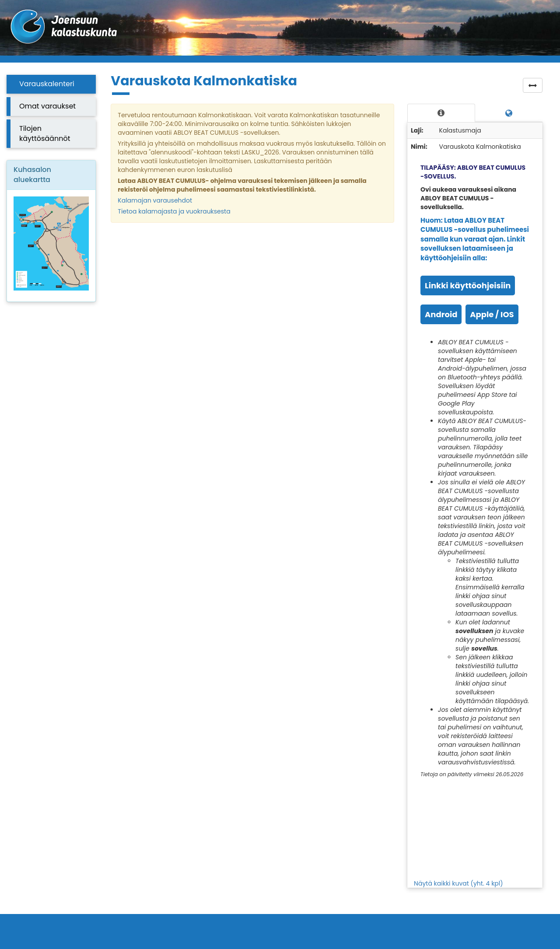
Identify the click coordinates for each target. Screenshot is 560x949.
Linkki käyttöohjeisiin (468, 285)
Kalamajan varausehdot (155, 200)
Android (441, 314)
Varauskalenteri (47, 84)
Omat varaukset (47, 106)
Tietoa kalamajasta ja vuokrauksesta (174, 211)
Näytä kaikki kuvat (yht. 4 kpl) (458, 883)
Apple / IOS (492, 314)
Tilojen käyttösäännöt (45, 133)
